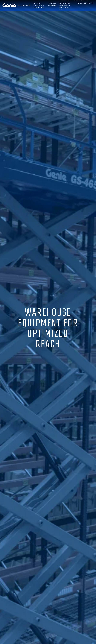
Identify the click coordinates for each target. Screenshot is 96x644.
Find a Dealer (66, 1)
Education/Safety (85, 5)
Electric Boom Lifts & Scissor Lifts (39, 7)
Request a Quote (80, 1)
